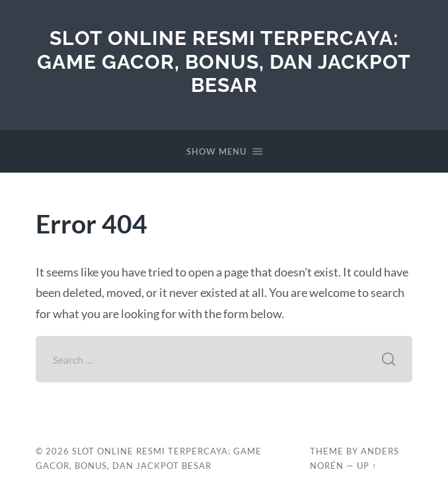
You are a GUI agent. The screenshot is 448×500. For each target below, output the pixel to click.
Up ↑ (367, 466)
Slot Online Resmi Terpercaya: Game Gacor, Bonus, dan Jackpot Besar (224, 62)
